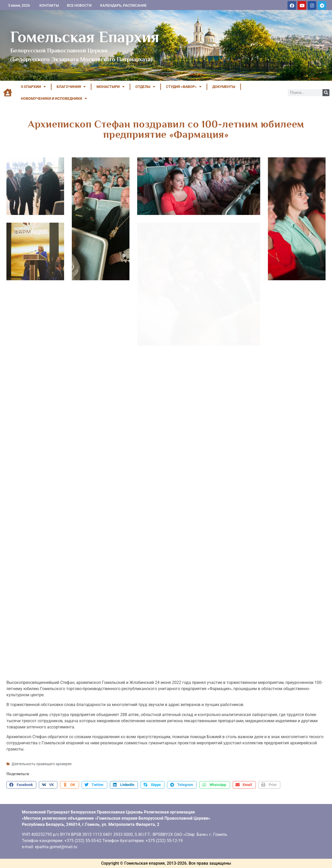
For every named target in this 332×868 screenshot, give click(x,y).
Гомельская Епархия (85, 37)
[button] (21, 785)
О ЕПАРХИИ (33, 87)
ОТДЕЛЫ (145, 87)
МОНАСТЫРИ (111, 87)
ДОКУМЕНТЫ (224, 87)
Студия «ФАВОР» (184, 87)
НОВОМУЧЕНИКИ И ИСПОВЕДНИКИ (54, 98)
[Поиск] (326, 93)
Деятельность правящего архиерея (42, 764)
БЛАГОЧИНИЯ (71, 87)
